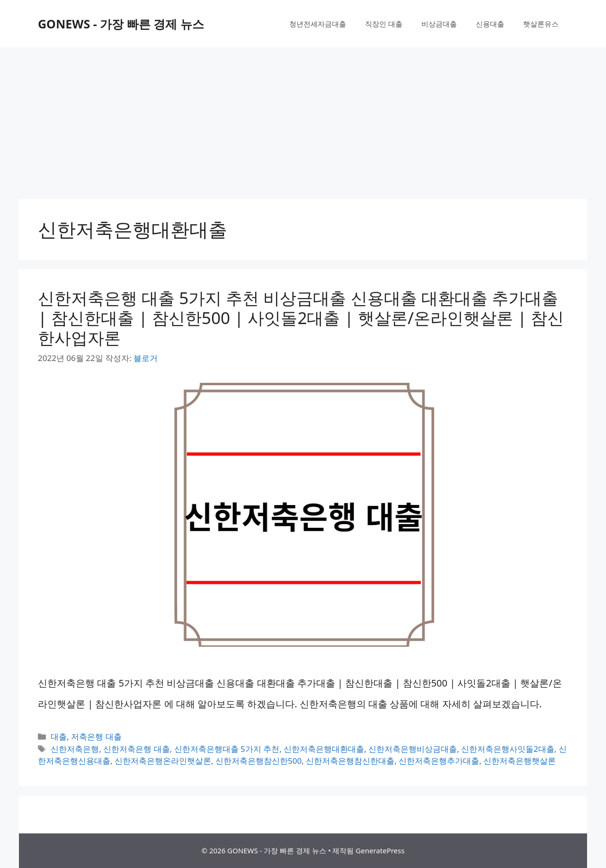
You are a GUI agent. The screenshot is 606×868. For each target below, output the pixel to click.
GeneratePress (380, 850)
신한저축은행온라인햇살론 (163, 761)
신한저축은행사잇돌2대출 (508, 749)
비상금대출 (439, 24)
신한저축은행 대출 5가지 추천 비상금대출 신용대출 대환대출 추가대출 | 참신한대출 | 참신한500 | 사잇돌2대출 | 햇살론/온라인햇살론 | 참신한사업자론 (301, 318)
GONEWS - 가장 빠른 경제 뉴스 (121, 24)
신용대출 (490, 24)
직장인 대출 (384, 24)
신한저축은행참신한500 (258, 761)
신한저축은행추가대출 (439, 761)
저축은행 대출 (96, 737)
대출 (59, 737)
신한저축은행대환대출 (324, 749)
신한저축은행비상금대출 (413, 749)
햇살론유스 (541, 24)
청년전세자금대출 (318, 24)
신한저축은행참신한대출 (350, 761)
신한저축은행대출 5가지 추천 (227, 749)
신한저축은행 (75, 749)
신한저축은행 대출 (136, 749)
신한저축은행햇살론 (520, 761)
